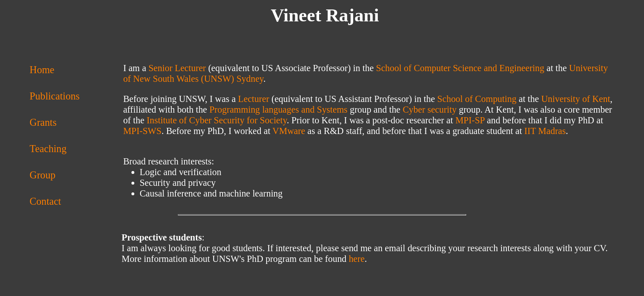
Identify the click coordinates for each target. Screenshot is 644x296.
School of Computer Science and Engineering (460, 68)
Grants (43, 122)
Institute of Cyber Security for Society (217, 120)
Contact (45, 201)
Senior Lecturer (177, 68)
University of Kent (576, 99)
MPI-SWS (142, 131)
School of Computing (477, 99)
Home (42, 70)
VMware (289, 131)
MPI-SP (470, 120)
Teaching (48, 149)
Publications (55, 96)
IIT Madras (545, 131)
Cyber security (429, 110)
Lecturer (254, 99)
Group (43, 175)
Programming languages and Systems (278, 110)
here (357, 259)
